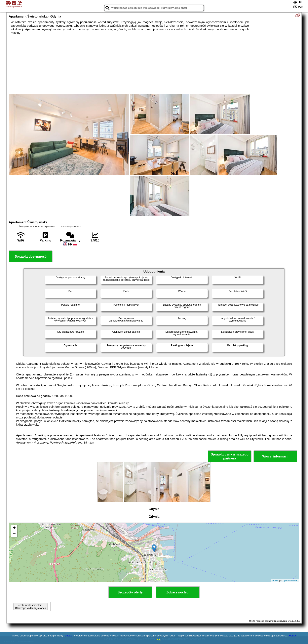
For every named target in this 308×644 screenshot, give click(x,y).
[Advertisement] (154, 64)
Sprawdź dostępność (31, 257)
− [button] (14, 534)
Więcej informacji (275, 456)
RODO (292, 636)
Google (69, 636)
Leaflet (275, 580)
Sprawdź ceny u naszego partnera (230, 456)
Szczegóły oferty (130, 592)
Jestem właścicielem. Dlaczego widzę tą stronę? (31, 607)
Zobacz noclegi (178, 592)
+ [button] (14, 528)
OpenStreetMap (290, 580)
